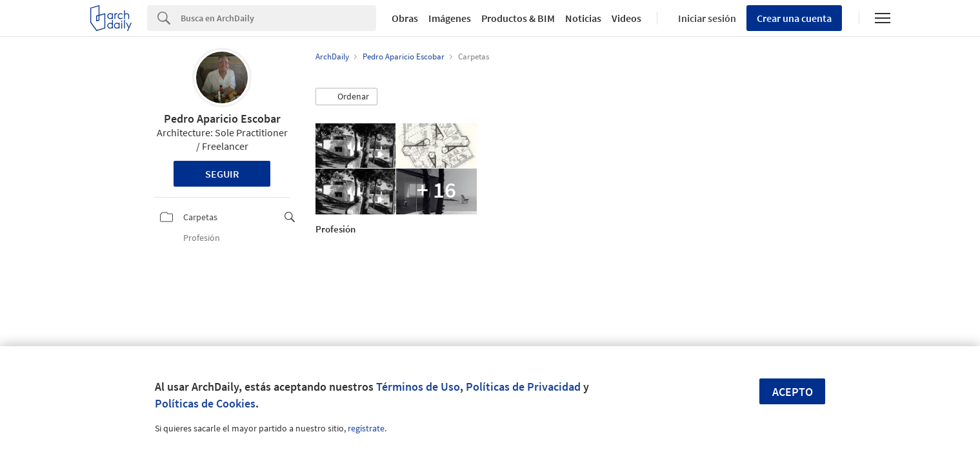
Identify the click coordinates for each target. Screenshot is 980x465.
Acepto (793, 392)
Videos (626, 18)
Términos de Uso (418, 387)
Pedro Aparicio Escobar (222, 119)
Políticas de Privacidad (523, 387)
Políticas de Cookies (205, 403)
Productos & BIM (518, 18)
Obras (405, 18)
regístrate (366, 428)
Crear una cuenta (794, 18)
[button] (346, 97)
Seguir (222, 174)
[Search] (278, 18)
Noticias (583, 18)
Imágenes (450, 18)
